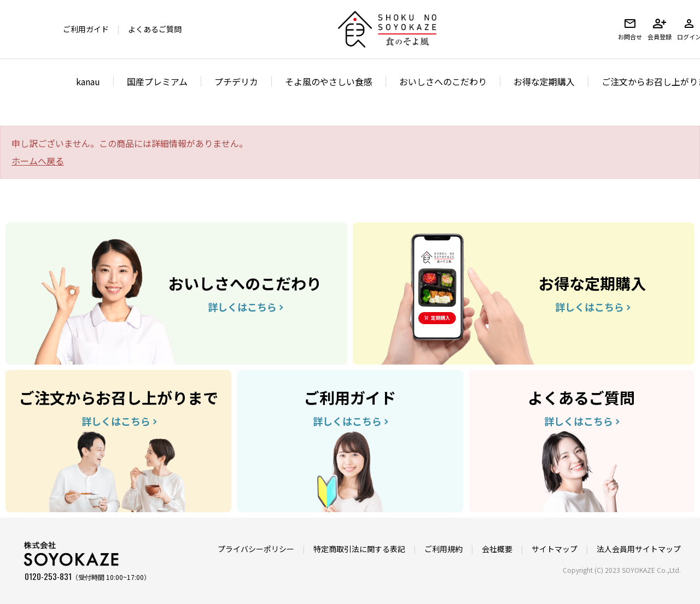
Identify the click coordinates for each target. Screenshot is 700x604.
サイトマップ (555, 549)
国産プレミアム (157, 81)
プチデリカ (236, 81)
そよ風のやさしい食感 (329, 81)
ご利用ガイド (86, 29)
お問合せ (630, 29)
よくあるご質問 (155, 29)
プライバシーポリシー (256, 549)
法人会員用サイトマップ (639, 549)
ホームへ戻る (38, 161)
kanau (88, 81)
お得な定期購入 (544, 81)
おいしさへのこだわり (443, 81)
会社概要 (497, 549)
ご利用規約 (444, 549)
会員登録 (660, 29)
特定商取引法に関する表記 (359, 549)
